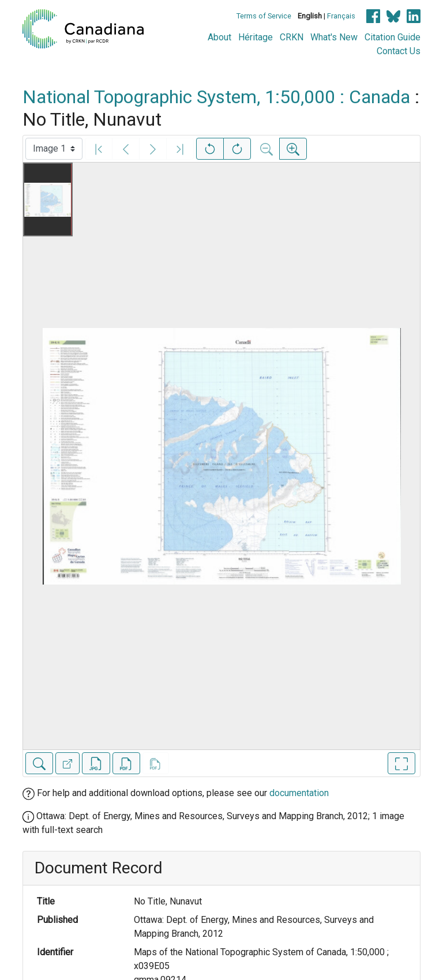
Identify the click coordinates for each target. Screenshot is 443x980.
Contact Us (399, 51)
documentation (299, 793)
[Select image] (54, 149)
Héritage (256, 37)
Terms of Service (264, 16)
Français (341, 16)
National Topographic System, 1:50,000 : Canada (216, 97)
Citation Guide (393, 37)
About (219, 37)
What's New (334, 37)
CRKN (292, 37)
